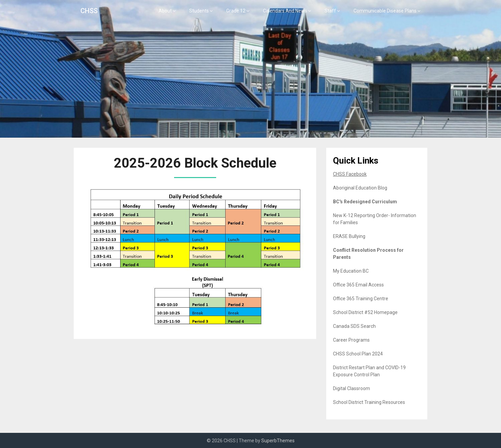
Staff (330, 11)
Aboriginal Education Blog (360, 188)
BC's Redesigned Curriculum (365, 202)
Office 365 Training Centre (361, 299)
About (165, 11)
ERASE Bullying (349, 236)
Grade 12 (236, 11)
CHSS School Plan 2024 (358, 354)
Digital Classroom (352, 388)
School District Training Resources (369, 402)
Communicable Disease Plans (385, 11)
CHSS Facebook (350, 174)
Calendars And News (285, 11)
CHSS (89, 11)
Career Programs (351, 340)
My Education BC (351, 271)
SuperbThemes (278, 441)
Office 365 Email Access (358, 285)
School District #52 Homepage (365, 312)
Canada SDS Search (354, 326)
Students (199, 11)
